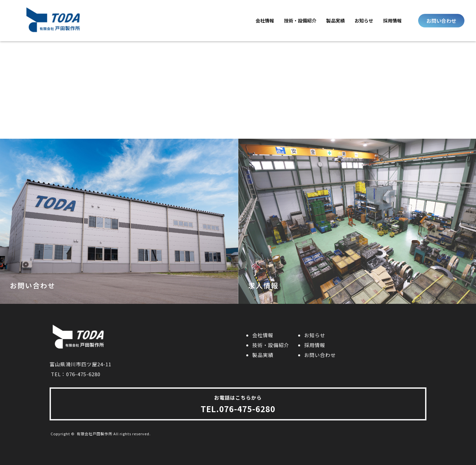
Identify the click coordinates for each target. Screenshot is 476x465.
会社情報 (265, 20)
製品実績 (336, 20)
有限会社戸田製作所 (95, 434)
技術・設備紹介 (300, 20)
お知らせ (364, 20)
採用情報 (392, 20)
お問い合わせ (320, 355)
